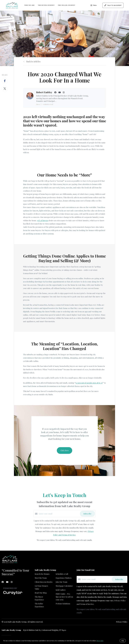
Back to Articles (33, 61)
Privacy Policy (122, 622)
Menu (94, 6)
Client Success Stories (44, 582)
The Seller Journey (67, 5)
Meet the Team (41, 578)
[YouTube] (7, 582)
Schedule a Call (62, 574)
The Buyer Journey (46, 5)
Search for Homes (42, 574)
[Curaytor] (13, 595)
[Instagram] (12, 582)
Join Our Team (61, 582)
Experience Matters (64, 578)
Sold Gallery (61, 590)
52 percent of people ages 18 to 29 (89, 383)
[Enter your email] (59, 514)
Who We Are (29, 5)
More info (100, 641)
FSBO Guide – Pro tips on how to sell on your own (64, 597)
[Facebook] (3, 582)
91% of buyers (43, 220)
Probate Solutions (63, 604)
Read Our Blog (41, 593)
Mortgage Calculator (64, 586)
